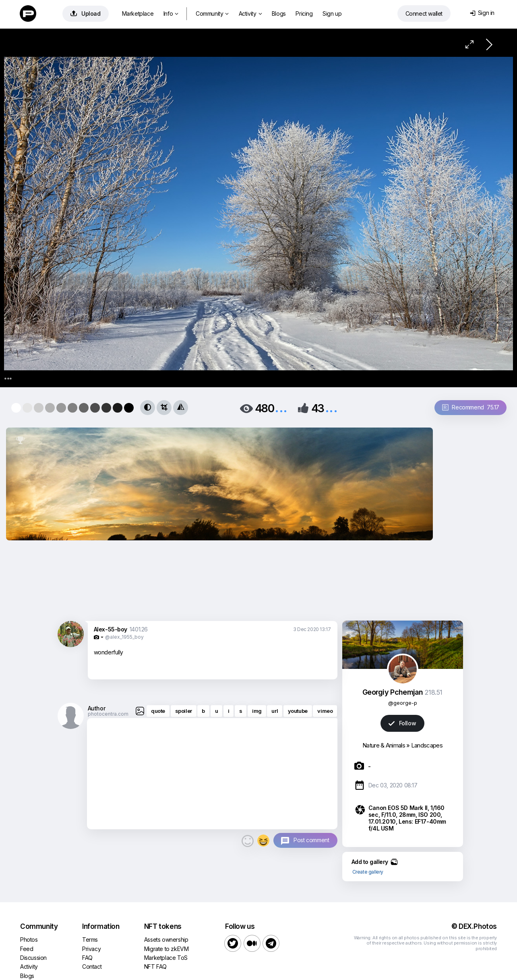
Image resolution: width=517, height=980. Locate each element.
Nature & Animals (384, 745)
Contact (92, 967)
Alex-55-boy (111, 629)
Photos (29, 940)
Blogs (279, 13)
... (281, 408)
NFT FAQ (155, 967)
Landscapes (427, 745)
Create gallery (368, 872)
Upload (86, 13)
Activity (250, 13)
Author (97, 708)
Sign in (482, 13)
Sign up (332, 13)
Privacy (91, 949)
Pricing (304, 13)
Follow (402, 723)
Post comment (311, 840)
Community (212, 13)
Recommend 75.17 (471, 407)
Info (171, 13)
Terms (90, 940)
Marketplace (138, 13)
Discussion (33, 958)
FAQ (87, 958)
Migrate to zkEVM (166, 949)
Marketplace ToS (166, 958)
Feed (27, 949)
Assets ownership (166, 940)
